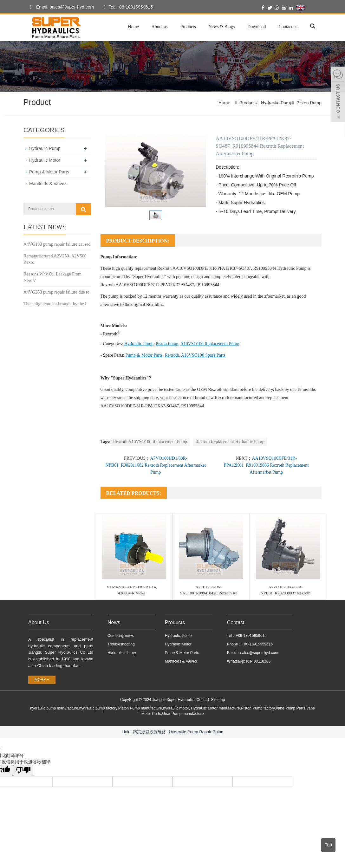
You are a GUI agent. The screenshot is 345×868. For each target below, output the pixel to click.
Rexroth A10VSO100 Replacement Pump (150, 442)
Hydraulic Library (122, 653)
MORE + (42, 680)
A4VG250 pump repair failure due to (56, 292)
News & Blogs (222, 27)
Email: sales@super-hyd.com (60, 7)
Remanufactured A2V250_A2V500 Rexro (55, 259)
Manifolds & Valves (48, 184)
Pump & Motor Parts (49, 172)
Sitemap (218, 700)
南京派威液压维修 (149, 732)
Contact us (288, 27)
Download (257, 27)
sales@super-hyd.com (259, 653)
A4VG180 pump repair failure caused (57, 244)
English (308, 8)
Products (188, 27)
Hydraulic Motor (45, 160)
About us (160, 27)
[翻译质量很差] (23, 771)
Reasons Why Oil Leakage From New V (52, 277)
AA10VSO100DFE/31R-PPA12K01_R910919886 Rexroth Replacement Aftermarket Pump (266, 465)
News (114, 622)
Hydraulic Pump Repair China (196, 732)
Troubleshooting (121, 644)
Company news (121, 636)
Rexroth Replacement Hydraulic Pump (230, 442)
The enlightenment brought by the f (55, 304)
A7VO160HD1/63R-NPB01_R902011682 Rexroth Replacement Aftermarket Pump (156, 465)
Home (133, 27)
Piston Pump (309, 103)
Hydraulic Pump (277, 103)
